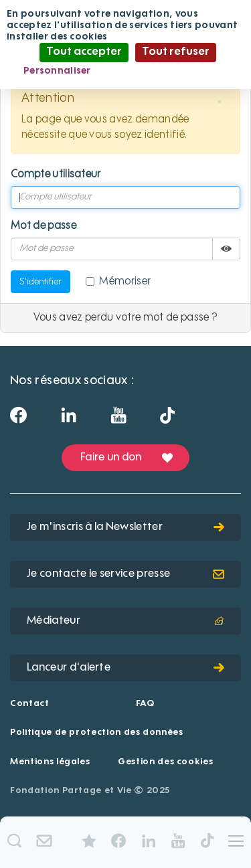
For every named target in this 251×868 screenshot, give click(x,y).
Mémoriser (118, 282)
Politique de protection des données (97, 732)
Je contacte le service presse (125, 574)
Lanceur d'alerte (125, 668)
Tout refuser (176, 52)
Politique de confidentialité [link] (169, 71)
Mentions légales (50, 762)
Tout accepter (84, 52)
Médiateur (125, 621)
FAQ (145, 704)
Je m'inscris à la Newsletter (125, 527)
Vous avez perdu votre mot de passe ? (126, 318)
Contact (30, 704)
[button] (220, 102)
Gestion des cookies (165, 762)
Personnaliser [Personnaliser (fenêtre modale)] (57, 71)
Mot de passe (44, 226)
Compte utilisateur (56, 175)
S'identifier (40, 282)
